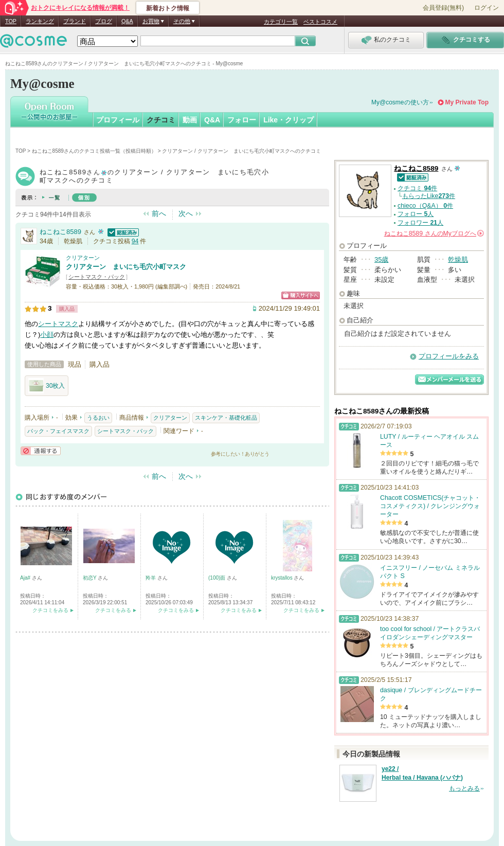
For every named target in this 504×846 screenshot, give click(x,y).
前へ (159, 213)
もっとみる (464, 788)
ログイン (487, 8)
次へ (186, 213)
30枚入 (47, 386)
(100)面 (218, 578)
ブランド (75, 21)
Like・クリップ (289, 120)
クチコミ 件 (417, 188)
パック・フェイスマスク (58, 431)
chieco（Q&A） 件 (425, 206)
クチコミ (161, 120)
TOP (11, 21)
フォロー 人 (416, 214)
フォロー (242, 120)
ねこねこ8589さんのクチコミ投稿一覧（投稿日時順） (94, 151)
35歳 (381, 259)
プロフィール (118, 120)
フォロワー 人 (420, 223)
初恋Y (90, 578)
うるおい (98, 418)
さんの (434, 233)
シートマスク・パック (97, 277)
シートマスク (58, 324)
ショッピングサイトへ (301, 295)
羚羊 (151, 578)
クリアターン (83, 258)
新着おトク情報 (168, 8)
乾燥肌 (458, 259)
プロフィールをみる (449, 356)
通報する (41, 451)
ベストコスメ (320, 22)
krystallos (282, 578)
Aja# (26, 578)
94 (135, 241)
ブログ (104, 21)
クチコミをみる (50, 610)
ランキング (40, 21)
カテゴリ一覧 (281, 22)
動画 (190, 120)
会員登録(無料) (443, 8)
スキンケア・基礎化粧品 (226, 418)
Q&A (127, 21)
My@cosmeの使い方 (400, 102)
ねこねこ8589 (60, 232)
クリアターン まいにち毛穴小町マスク (126, 267)
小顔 (47, 335)
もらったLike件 (429, 196)
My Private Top (467, 102)
